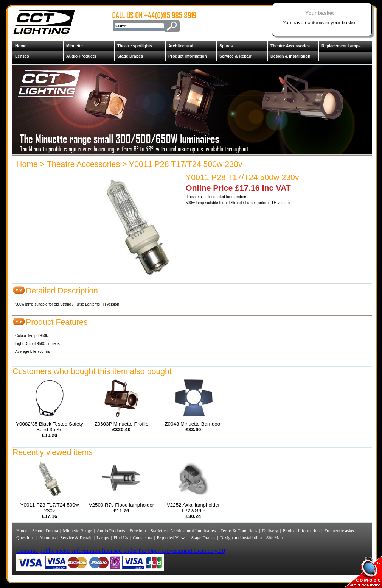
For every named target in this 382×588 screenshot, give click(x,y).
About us (47, 538)
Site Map (274, 538)
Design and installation (241, 538)
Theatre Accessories (290, 46)
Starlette (159, 531)
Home (21, 46)
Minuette (75, 46)
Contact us (142, 538)
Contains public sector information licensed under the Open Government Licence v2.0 (121, 551)
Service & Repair (235, 56)
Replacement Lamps (341, 46)
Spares (226, 46)
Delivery (270, 531)
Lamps (103, 538)
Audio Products (81, 56)
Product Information (188, 56)
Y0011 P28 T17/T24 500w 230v (186, 164)
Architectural (181, 46)
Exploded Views (172, 538)
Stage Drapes (130, 56)
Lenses (22, 56)
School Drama (45, 531)
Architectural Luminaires (193, 531)
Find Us (121, 538)
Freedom (138, 531)
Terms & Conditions (239, 531)
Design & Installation (290, 56)
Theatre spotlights (135, 46)
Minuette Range (77, 531)
